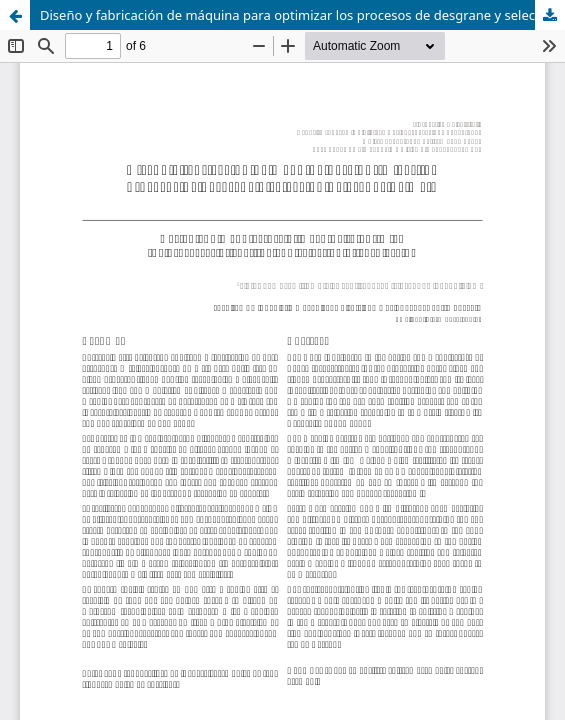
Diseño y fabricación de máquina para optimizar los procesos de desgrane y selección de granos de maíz (302, 15)
